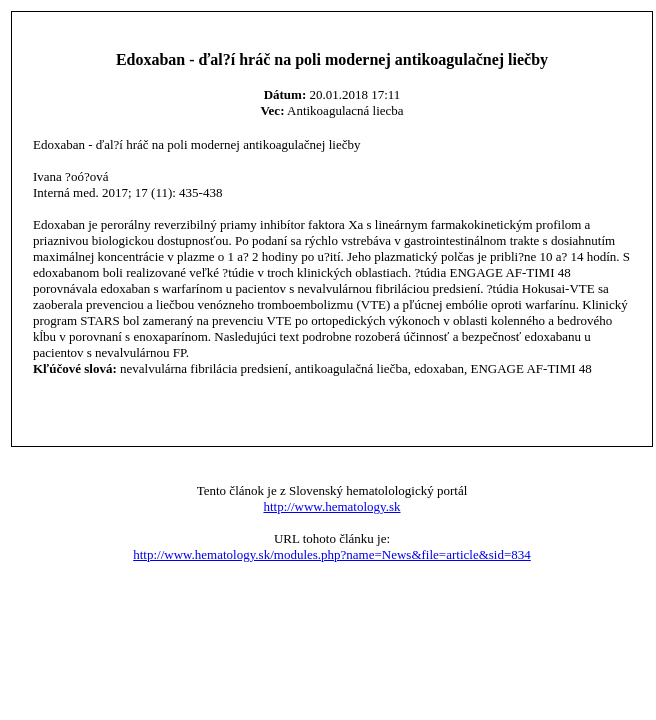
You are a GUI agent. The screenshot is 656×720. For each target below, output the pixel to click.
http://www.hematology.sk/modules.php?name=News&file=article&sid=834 (332, 554)
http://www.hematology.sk (332, 506)
